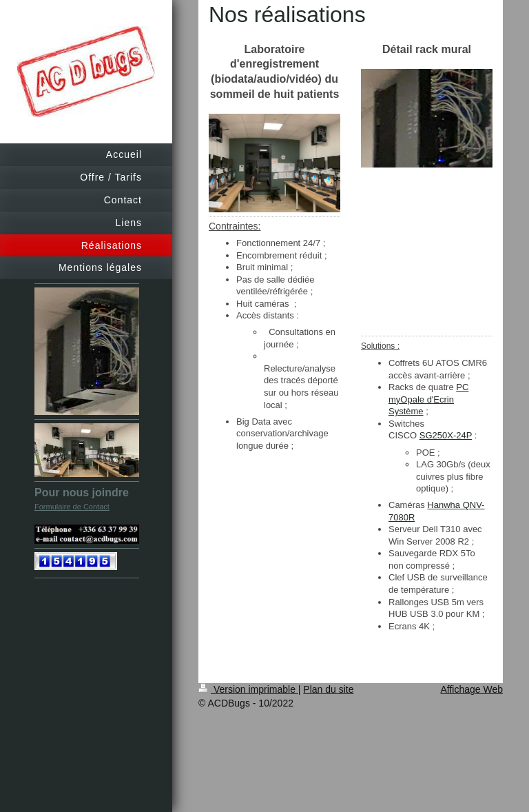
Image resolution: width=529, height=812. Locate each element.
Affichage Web (471, 689)
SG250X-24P (446, 435)
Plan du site (328, 689)
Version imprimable (248, 689)
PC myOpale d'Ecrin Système (428, 399)
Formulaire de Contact (72, 507)
